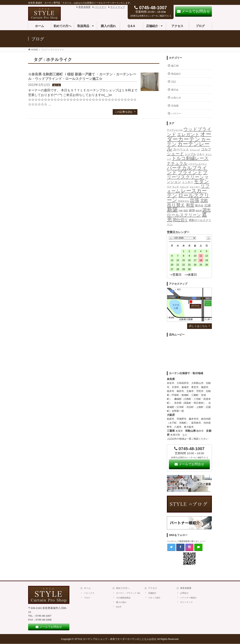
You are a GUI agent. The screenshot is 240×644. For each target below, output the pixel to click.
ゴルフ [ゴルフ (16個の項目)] (206, 149)
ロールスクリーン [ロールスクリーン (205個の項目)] (188, 198)
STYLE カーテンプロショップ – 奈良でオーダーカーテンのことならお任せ (115, 639)
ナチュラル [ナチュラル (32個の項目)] (177, 163)
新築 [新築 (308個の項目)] (172, 209)
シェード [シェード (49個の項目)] (175, 154)
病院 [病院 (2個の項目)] (186, 211)
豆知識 (175, 106)
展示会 (175, 90)
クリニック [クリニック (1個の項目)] (195, 150)
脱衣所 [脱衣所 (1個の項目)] (199, 211)
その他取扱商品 (123, 598)
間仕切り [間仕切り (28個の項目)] (180, 220)
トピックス (89, 593)
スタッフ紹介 (154, 598)
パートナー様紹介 (188, 598)
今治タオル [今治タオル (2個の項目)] (184, 201)
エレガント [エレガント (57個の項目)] (188, 134)
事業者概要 (84, 7)
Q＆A (119, 607)
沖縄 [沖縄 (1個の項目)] (181, 211)
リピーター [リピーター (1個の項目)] (195, 187)
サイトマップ (118, 7)
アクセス (153, 588)
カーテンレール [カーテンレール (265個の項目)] (188, 146)
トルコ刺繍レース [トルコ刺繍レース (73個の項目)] (190, 158)
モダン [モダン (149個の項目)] (201, 181)
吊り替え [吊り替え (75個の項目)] (176, 205)
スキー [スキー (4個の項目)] (201, 154)
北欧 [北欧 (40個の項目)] (204, 200)
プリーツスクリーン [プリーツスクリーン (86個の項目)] (187, 175)
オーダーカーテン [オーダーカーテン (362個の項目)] (189, 136)
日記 (174, 82)
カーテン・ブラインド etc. (128, 593)
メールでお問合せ (189, 464)
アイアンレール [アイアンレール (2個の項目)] (175, 130)
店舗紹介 (152, 593)
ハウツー (176, 114)
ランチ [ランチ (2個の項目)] (175, 187)
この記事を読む (124, 112)
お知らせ (176, 98)
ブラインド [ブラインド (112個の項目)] (190, 172)
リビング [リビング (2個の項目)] (184, 187)
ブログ (87, 598)
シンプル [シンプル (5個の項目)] (190, 154)
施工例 (57, 85)
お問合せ (184, 593)
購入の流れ (121, 602)
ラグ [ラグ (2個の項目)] (169, 187)
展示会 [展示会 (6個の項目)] (199, 205)
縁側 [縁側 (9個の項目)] (192, 210)
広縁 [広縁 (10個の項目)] (208, 205)
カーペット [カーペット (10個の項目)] (181, 149)
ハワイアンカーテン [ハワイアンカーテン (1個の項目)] (198, 164)
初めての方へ (123, 588)
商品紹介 (176, 74)
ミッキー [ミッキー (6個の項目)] (187, 182)
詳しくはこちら (198, 326)
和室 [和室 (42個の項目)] (190, 205)
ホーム (87, 588)
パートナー (100, 7)
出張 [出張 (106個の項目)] (195, 200)
